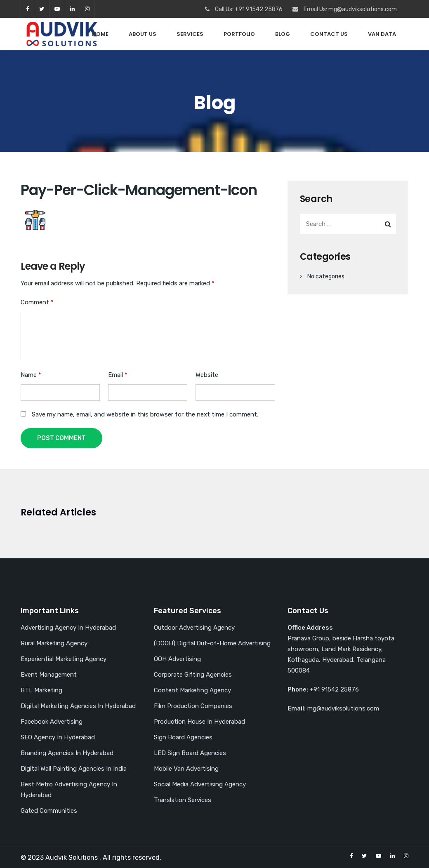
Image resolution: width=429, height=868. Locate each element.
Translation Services (183, 800)
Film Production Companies (193, 706)
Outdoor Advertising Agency (194, 628)
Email (118, 375)
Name (31, 375)
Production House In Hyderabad (199, 722)
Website (207, 375)
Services (190, 34)
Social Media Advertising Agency (200, 784)
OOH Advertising (177, 659)
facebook (27, 9)
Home (100, 34)
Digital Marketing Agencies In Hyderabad (78, 706)
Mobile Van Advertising (186, 769)
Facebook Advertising (52, 722)
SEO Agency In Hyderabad (58, 737)
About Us (143, 34)
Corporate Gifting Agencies (193, 675)
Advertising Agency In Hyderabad (68, 628)
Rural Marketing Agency (54, 643)
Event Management (49, 675)
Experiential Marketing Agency (64, 659)
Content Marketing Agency (192, 690)
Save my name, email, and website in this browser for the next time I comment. (145, 414)
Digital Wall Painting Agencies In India (74, 769)
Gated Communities (49, 811)
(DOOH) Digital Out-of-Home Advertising (212, 643)
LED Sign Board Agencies (190, 753)
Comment (37, 302)
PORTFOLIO (239, 34)
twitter (42, 9)
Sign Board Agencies (183, 737)
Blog (283, 34)
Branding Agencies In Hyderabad (67, 753)
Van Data (382, 34)
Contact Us (329, 34)
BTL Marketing (41, 690)
